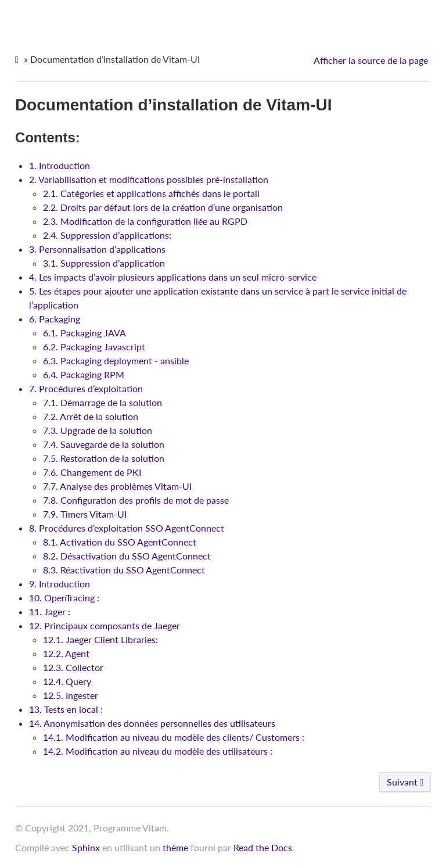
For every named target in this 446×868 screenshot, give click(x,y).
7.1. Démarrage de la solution (102, 402)
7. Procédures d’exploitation (86, 388)
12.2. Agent (66, 653)
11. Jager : (50, 611)
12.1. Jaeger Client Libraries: (100, 639)
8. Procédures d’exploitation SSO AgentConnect (127, 528)
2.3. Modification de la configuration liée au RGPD (145, 221)
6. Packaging (55, 319)
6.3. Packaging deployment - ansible (116, 361)
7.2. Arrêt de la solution (91, 416)
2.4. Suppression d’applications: (107, 235)
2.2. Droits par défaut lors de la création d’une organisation (163, 207)
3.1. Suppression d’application (104, 263)
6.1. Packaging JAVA (84, 333)
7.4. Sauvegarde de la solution (104, 444)
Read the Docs (263, 847)
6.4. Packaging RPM (84, 374)
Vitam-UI (226, 18)
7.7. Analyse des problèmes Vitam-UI (117, 486)
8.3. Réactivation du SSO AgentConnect (124, 570)
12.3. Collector (73, 667)
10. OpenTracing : (64, 598)
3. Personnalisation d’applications (97, 249)
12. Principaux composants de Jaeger (105, 625)
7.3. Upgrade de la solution (98, 430)
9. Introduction (60, 584)
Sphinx (86, 847)
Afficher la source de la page (371, 60)
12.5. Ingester (71, 695)
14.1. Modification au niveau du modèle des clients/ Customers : (174, 737)
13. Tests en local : (66, 709)
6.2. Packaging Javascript (94, 347)
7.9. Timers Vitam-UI (85, 514)
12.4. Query (67, 681)
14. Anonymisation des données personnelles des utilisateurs (152, 723)
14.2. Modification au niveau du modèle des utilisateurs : (158, 751)
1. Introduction (60, 165)
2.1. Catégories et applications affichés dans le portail (151, 193)
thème (175, 847)
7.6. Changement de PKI (92, 472)
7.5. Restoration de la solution (104, 458)
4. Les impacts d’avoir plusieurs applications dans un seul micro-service (173, 277)
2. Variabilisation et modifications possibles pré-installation (149, 179)
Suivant (405, 782)
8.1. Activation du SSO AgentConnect (120, 542)
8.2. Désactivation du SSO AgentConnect (127, 556)
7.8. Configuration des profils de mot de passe (136, 500)
